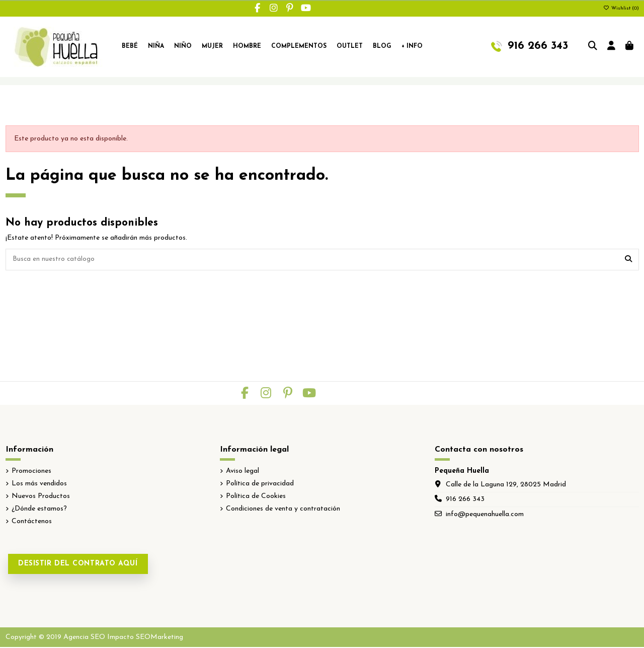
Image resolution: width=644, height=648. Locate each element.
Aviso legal (243, 472)
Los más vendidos (39, 484)
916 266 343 (465, 500)
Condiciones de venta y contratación (283, 510)
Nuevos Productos (41, 497)
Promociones (31, 472)
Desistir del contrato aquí (78, 565)
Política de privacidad (260, 484)
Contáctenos (32, 522)
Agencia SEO (84, 638)
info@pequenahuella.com (485, 515)
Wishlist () (621, 8)
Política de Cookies (256, 497)
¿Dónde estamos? (39, 510)
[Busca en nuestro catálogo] (628, 260)
